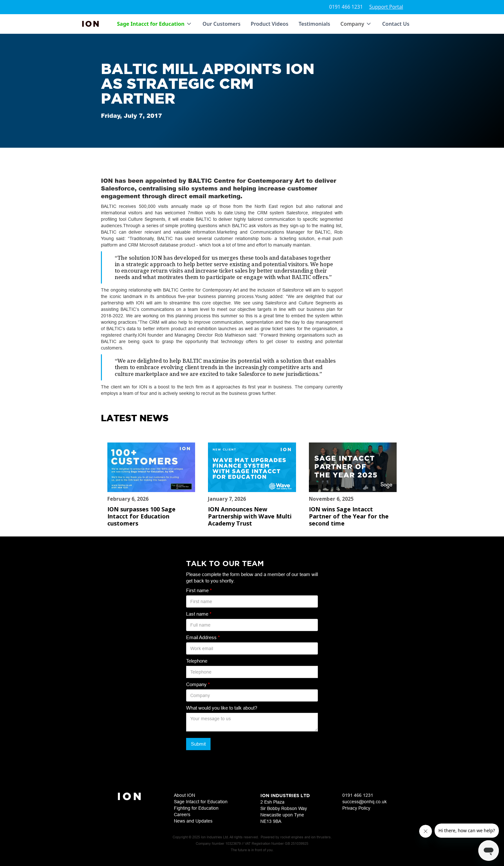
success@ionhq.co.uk (364, 802)
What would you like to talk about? (222, 708)
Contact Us (396, 24)
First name (199, 590)
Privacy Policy (356, 808)
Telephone (197, 661)
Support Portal (386, 7)
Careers (182, 815)
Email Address (203, 637)
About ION (184, 795)
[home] (91, 24)
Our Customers (221, 24)
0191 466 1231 (346, 7)
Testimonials (314, 24)
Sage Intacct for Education (201, 802)
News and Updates (193, 821)
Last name (199, 614)
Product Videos (270, 24)
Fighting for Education (196, 808)
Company (198, 684)
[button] (155, 24)
